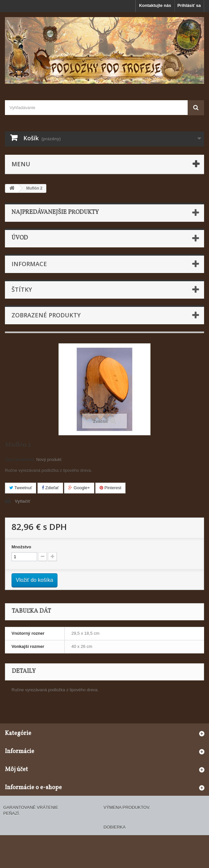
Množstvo (21, 547)
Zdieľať (50, 488)
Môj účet (16, 770)
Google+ (79, 488)
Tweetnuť (21, 488)
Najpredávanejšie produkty (55, 212)
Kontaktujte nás (155, 5)
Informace (29, 264)
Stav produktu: (20, 459)
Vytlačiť (23, 501)
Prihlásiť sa (189, 5)
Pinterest (110, 488)
